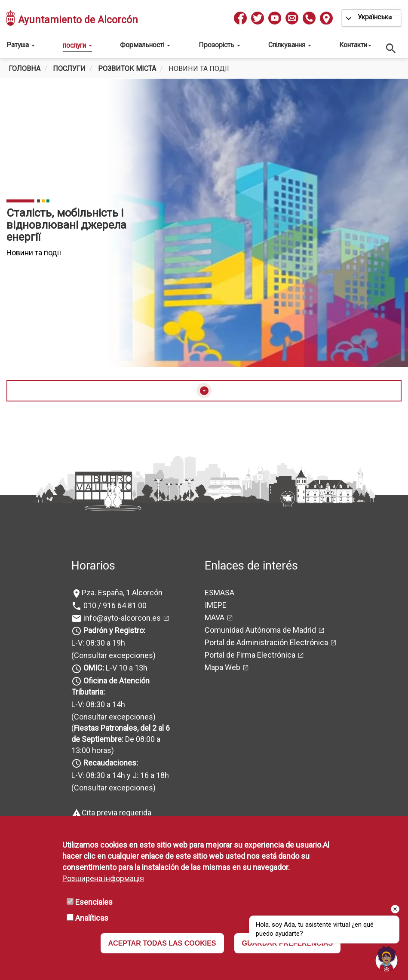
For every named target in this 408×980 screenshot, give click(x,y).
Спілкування (290, 45)
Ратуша (21, 45)
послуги (77, 45)
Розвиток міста (127, 69)
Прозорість (219, 45)
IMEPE (216, 605)
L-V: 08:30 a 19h (98, 643)
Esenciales (94, 902)
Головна (25, 69)
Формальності (145, 45)
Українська (375, 17)
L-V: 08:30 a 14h (98, 704)
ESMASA (219, 593)
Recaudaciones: (111, 763)
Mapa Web (222, 667)
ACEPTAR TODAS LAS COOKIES (162, 943)
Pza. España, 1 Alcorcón (122, 593)
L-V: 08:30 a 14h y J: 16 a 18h (120, 775)
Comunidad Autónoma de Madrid (260, 630)
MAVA (215, 617)
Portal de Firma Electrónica (250, 655)
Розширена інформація (103, 878)
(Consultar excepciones (112, 655)
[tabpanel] (204, 223)
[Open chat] (387, 959)
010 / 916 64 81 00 (114, 605)
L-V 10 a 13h (115, 668)
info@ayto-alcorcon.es (121, 618)
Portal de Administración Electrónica (266, 642)
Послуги (69, 69)
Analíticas (92, 918)
